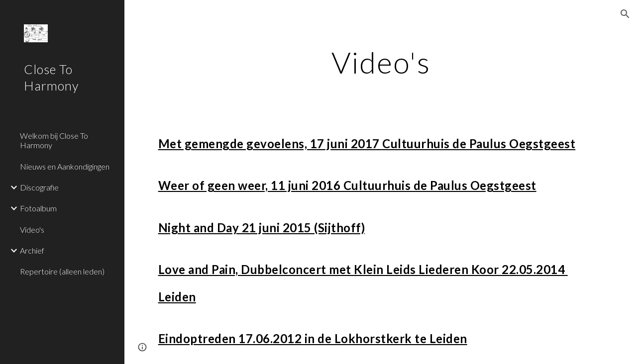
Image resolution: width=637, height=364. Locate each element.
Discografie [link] (39, 187)
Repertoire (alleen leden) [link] (62, 271)
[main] (381, 62)
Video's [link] (32, 229)
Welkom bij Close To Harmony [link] (54, 140)
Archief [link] (32, 250)
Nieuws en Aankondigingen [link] (65, 166)
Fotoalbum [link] (38, 208)
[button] (625, 14)
